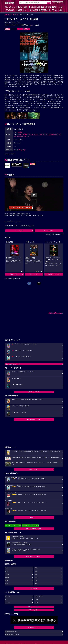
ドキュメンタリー (15, 25)
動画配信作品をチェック (34, 420)
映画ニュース (22, 10)
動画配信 (26, 29)
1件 (34, 25)
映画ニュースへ (34, 469)
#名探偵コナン (26, 526)
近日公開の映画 (46, 7)
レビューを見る (19, 231)
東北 (36, 574)
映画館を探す (10, 10)
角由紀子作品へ (14, 274)
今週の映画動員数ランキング (12, 364)
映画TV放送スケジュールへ (33, 557)
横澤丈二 (26, 134)
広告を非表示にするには (55, 313)
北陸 (36, 578)
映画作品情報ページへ (11, 632)
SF (6, 599)
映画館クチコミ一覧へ (33, 607)
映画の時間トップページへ (12, 635)
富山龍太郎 (26, 136)
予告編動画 (34, 10)
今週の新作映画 (34, 7)
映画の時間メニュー (10, 7)
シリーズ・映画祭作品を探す (34, 529)
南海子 (56, 134)
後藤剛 (20, 132)
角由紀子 (20, 134)
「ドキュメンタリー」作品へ (53, 274)
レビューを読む (57, 10)
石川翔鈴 (51, 134)
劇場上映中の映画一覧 (33, 392)
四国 (36, 581)
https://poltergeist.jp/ (20, 150)
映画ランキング (57, 7)
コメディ (8, 603)
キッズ (36, 599)
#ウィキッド (17, 526)
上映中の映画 (22, 7)
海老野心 (46, 134)
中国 (6, 581)
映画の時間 (8, 15)
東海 (36, 571)
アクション (8, 596)
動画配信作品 (46, 10)
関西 (6, 571)
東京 (6, 568)
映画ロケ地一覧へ (33, 610)
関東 (36, 568)
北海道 (7, 574)
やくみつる (32, 134)
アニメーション (39, 596)
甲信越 (7, 578)
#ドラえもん (8, 526)
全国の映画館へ (34, 588)
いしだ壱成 (39, 134)
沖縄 (36, 584)
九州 (6, 584)
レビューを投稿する (48, 231)
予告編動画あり (24, 25)
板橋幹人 (19, 136)
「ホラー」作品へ (33, 274)
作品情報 (15, 15)
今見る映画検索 (57, 3)
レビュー (19, 29)
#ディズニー (35, 526)
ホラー (7, 25)
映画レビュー (33, 518)
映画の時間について (34, 627)
